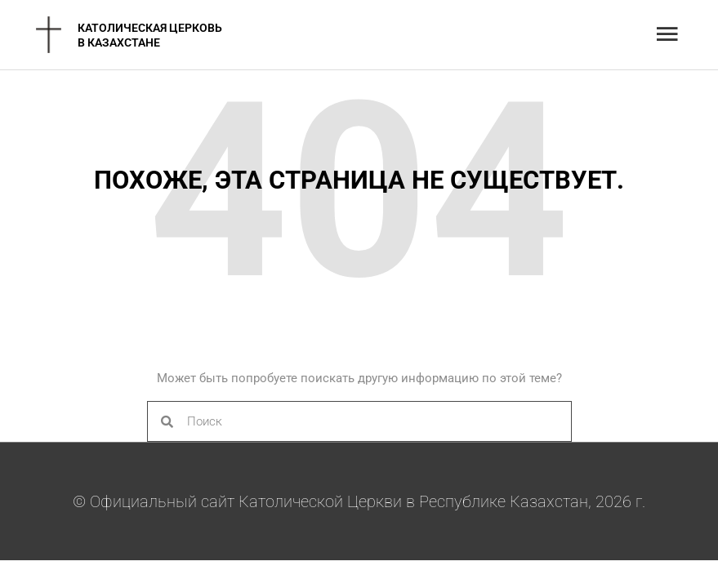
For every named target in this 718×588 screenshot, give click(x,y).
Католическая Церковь (150, 28)
